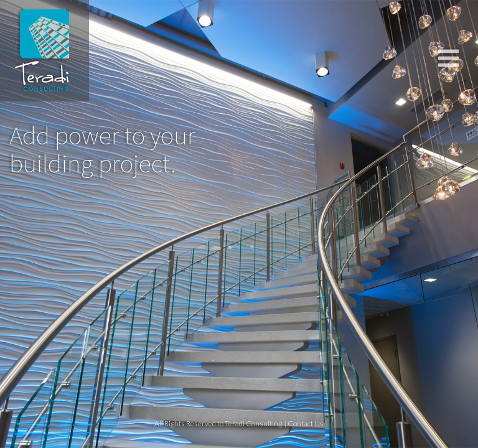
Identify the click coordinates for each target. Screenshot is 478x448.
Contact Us (306, 423)
